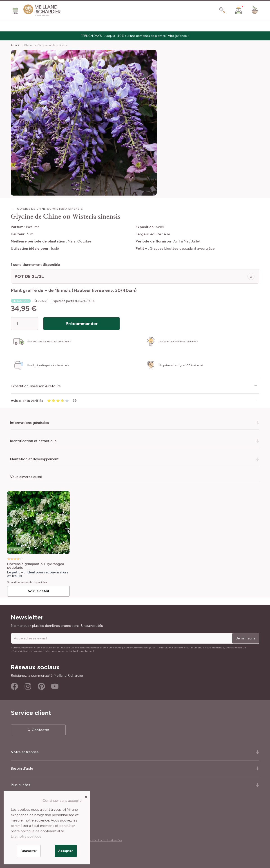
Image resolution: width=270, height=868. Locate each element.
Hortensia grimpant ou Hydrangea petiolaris (36, 566)
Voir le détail (38, 591)
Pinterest (41, 686)
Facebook (14, 686)
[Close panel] (86, 797)
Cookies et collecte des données (102, 840)
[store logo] (42, 10)
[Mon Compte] (239, 10)
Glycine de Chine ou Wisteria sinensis (46, 45)
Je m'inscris (246, 638)
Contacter (40, 730)
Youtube (55, 686)
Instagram (28, 686)
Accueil (15, 45)
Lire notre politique (26, 836)
